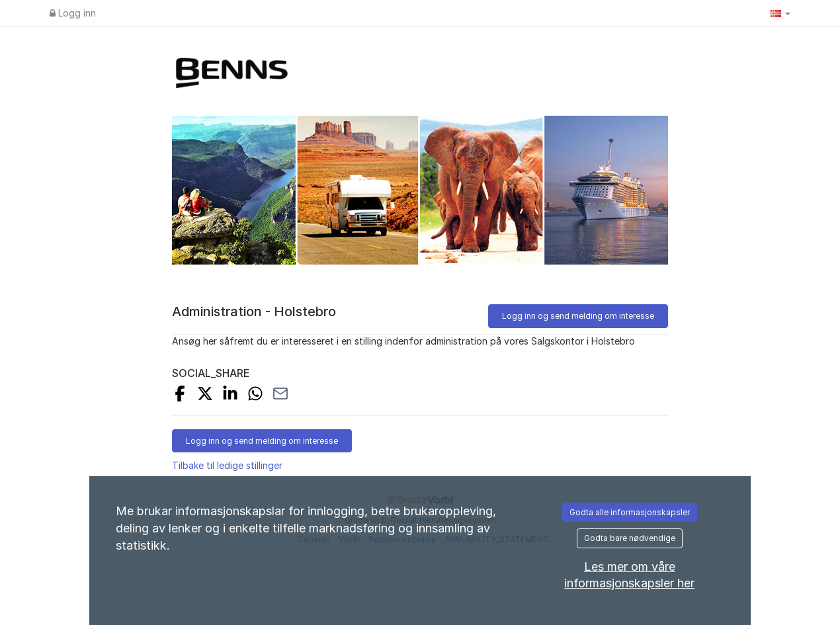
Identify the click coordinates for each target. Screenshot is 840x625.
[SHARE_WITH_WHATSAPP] (255, 395)
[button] (780, 13)
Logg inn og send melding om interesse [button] (578, 316)
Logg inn (73, 13)
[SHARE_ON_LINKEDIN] (230, 395)
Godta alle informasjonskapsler (630, 512)
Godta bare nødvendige (630, 538)
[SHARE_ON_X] (205, 395)
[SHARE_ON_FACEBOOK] (180, 395)
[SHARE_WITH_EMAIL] (280, 395)
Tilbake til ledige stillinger (227, 465)
